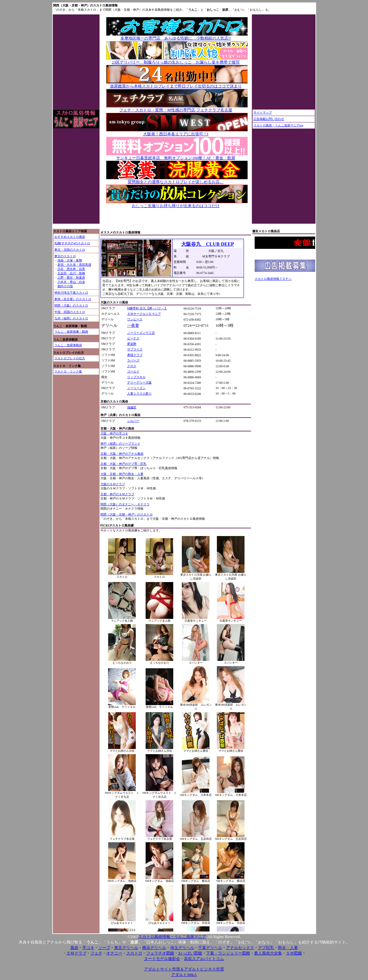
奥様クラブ (135, 355)
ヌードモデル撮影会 (162, 959)
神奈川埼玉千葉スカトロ (71, 293)
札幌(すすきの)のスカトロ (72, 243)
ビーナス (133, 338)
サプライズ (135, 349)
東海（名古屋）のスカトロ (73, 299)
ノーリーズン (136, 388)
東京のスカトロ (65, 256)
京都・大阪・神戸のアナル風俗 (122, 454)
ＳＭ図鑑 (294, 953)
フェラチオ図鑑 (160, 953)
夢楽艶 (132, 344)
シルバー (133, 421)
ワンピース (135, 319)
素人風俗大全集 (268, 953)
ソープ (104, 948)
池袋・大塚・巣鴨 (70, 260)
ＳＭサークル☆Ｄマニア (144, 314)
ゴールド (133, 371)
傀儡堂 (132, 407)
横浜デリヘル (154, 948)
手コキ (88, 948)
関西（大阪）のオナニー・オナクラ (125, 504)
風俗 (74, 948)
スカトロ (134, 953)
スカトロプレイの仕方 (70, 358)
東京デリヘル (126, 948)
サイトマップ (263, 112)
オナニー (114, 953)
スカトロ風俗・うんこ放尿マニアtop (278, 125)
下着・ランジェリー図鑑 (228, 953)
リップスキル (136, 377)
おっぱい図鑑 (190, 953)
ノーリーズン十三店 (141, 333)
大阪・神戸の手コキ (114, 433)
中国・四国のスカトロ (70, 312)
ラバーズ (133, 360)
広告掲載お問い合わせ (269, 119)
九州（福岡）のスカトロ (71, 318)
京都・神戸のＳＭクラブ (117, 494)
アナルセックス (240, 948)
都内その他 (65, 286)
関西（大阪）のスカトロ (71, 305)
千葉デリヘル (210, 948)
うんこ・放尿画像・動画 (71, 332)
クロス (132, 366)
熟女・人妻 (288, 948)
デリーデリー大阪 (139, 382)
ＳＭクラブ (76, 953)
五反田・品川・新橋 (71, 273)
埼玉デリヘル (182, 948)
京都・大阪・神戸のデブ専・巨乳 (123, 464)
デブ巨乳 (266, 948)
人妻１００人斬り (139, 394)
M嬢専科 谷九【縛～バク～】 (147, 308)
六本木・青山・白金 (71, 282)
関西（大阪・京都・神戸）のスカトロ (127, 514)
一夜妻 (133, 325)
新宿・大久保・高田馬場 (74, 265)
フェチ (96, 953)
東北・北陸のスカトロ (70, 250)
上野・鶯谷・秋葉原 (71, 278)
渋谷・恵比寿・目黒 (71, 269)
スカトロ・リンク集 (68, 371)
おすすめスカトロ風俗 (70, 237)
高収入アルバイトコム (204, 959)
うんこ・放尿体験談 (68, 345)
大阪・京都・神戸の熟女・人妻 (122, 474)
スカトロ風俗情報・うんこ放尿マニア (172, 937)
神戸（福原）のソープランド (120, 444)
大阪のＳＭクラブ (113, 484)
